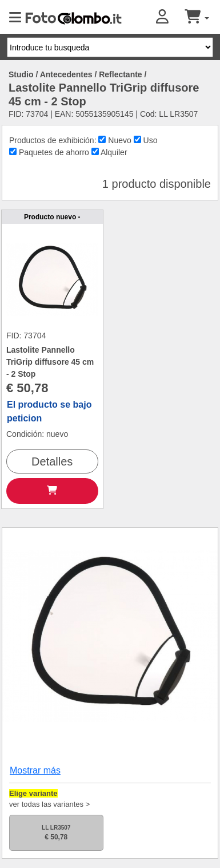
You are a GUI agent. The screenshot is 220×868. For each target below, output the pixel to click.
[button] (170, 17)
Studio (21, 74)
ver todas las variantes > (49, 804)
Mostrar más (35, 770)
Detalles (52, 461)
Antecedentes (66, 74)
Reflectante (120, 74)
